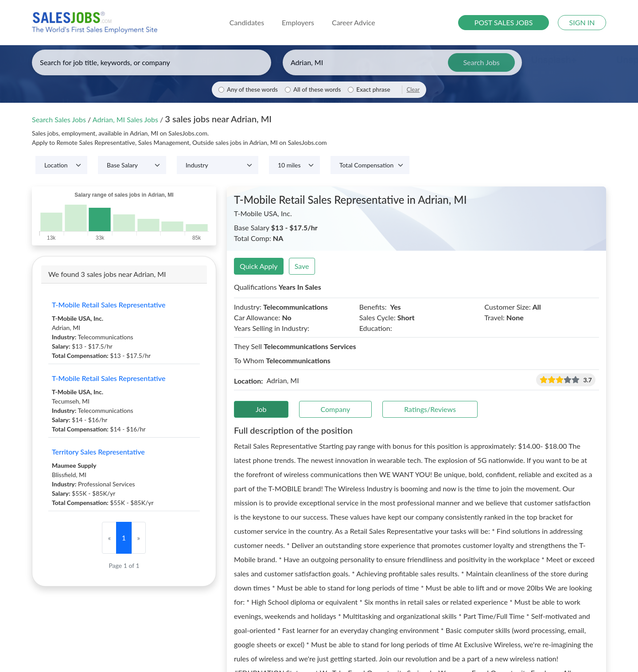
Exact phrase (373, 89)
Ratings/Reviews (430, 409)
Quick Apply (259, 266)
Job (261, 409)
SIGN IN (582, 22)
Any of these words (252, 89)
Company (336, 409)
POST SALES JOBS (504, 22)
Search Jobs (481, 62)
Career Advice (354, 22)
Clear (413, 89)
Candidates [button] (247, 22)
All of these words (317, 89)
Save (302, 266)
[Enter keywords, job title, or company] (152, 62)
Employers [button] (298, 22)
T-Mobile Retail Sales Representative (109, 305)
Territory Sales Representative (98, 452)
